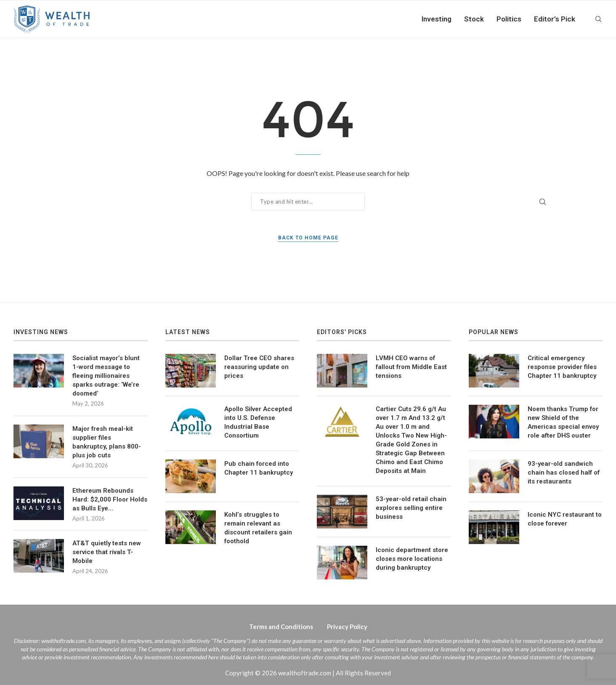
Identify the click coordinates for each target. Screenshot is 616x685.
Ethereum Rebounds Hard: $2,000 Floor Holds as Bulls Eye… (110, 499)
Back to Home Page (308, 238)
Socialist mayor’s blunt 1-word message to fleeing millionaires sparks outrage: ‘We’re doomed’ (106, 376)
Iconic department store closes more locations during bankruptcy (412, 559)
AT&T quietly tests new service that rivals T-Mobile (107, 552)
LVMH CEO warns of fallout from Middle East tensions (411, 367)
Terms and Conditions (281, 627)
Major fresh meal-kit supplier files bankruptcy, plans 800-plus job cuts (107, 442)
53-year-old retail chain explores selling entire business (411, 508)
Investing (437, 19)
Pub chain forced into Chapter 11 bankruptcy (259, 468)
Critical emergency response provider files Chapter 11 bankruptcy (562, 367)
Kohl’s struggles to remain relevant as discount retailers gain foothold (258, 528)
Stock (474, 19)
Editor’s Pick (555, 19)
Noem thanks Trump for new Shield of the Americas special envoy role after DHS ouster (563, 422)
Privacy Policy (347, 627)
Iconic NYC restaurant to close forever (565, 519)
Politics (509, 19)
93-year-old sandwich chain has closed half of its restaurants (564, 473)
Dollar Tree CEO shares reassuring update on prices (259, 367)
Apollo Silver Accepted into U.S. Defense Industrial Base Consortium (258, 422)
